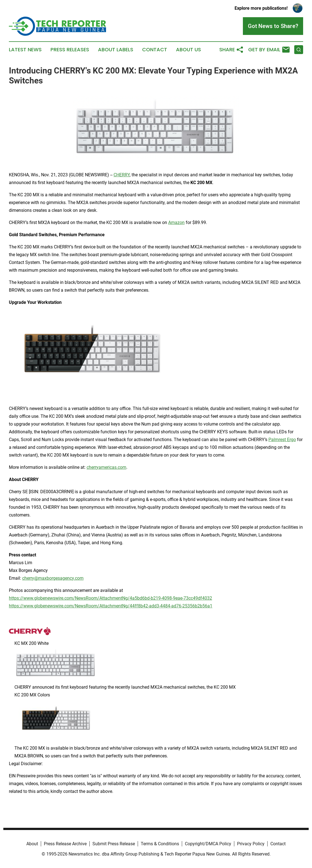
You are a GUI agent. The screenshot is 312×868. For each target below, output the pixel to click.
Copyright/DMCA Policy (208, 844)
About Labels (116, 50)
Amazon (176, 222)
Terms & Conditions (160, 844)
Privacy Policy (251, 844)
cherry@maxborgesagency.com (53, 578)
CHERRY (122, 175)
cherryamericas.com (106, 467)
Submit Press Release (114, 844)
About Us (188, 50)
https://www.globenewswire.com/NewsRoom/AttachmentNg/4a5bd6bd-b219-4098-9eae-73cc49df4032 (110, 598)
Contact (155, 50)
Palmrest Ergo (282, 440)
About (32, 844)
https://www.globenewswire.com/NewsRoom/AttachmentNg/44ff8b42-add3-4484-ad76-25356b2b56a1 (111, 606)
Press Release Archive (65, 844)
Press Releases (70, 50)
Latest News (25, 50)
